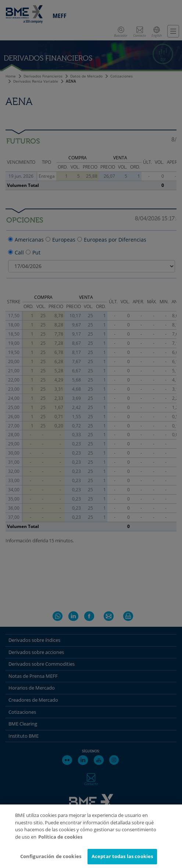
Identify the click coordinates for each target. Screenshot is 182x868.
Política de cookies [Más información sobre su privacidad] (60, 842)
